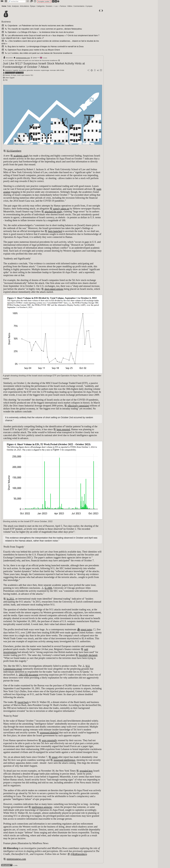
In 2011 (10, 599)
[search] (17, 1)
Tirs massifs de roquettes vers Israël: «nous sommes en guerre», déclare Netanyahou (43, 29)
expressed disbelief (49, 732)
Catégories (41, 6)
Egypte (12, 78)
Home (4, 6)
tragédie (15, 70)
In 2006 (48, 588)
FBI (6, 80)
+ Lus (56, 6)
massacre (8, 70)
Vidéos (70, 6)
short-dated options (54, 289)
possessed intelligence (64, 760)
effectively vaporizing (78, 406)
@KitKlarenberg (79, 854)
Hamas (8, 75)
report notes (86, 629)
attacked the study (53, 211)
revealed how (86, 771)
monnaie (53, 70)
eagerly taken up (61, 209)
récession (37, 70)
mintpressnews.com (23, 58)
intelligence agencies (42, 807)
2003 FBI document (28, 675)
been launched (55, 231)
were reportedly (49, 740)
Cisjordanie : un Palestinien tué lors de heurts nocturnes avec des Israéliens (39, 26)
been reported (63, 429)
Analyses (15, 6)
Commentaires (79, 6)
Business (6, 22)
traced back (23, 702)
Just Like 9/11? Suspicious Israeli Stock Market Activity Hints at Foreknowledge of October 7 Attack (44, 65)
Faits (9, 6)
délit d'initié (60, 70)
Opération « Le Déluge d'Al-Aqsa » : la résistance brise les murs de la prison (39, 32)
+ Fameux (62, 6)
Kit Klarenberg (10, 73)
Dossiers (49, 6)
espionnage (45, 70)
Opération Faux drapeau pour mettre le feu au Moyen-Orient (32, 50)
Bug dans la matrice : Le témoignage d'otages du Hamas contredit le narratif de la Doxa (44, 46)
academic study (21, 156)
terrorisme (22, 70)
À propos (89, 6)
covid (19, 75)
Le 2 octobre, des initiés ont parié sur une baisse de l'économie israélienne (38, 53)
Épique (33, 6)
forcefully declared (88, 655)
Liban (7, 78)
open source (26, 75)
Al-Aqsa (14, 75)
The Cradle (19, 73)
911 (32, 75)
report (55, 757)
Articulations (25, 6)
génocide (30, 70)
